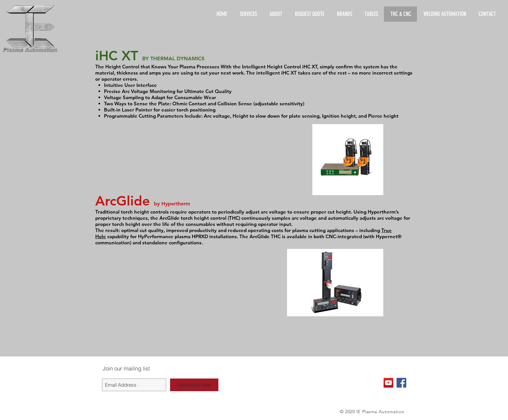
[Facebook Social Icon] (401, 383)
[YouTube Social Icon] (388, 383)
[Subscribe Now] (194, 385)
